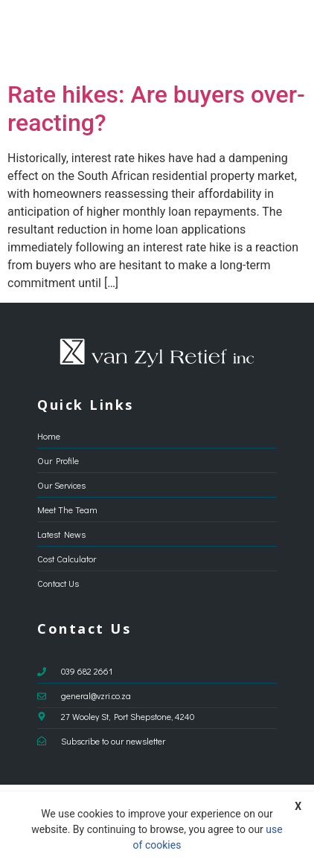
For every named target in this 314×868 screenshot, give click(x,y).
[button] (289, 37)
